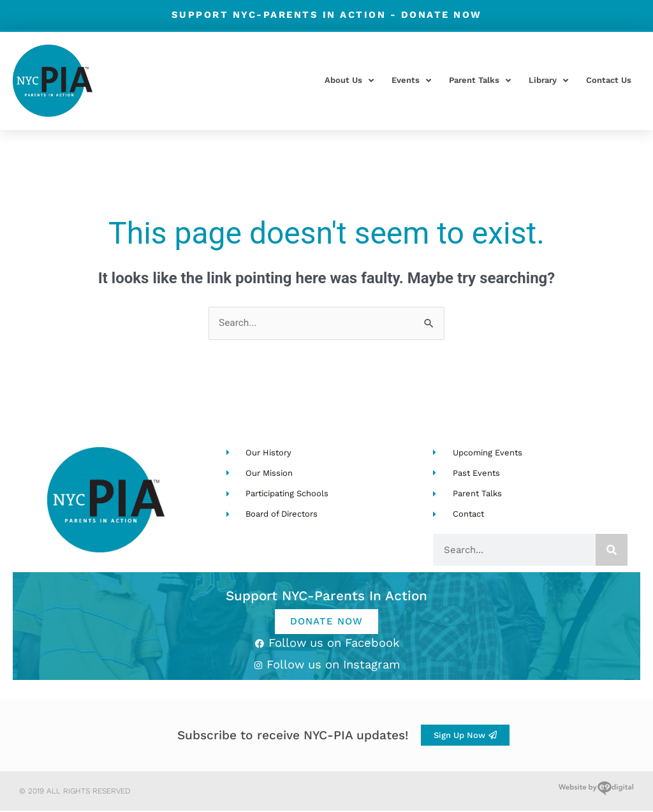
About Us (349, 81)
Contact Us (609, 80)
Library (548, 81)
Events (411, 81)
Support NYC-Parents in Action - (327, 14)
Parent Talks (480, 81)
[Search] (612, 550)
